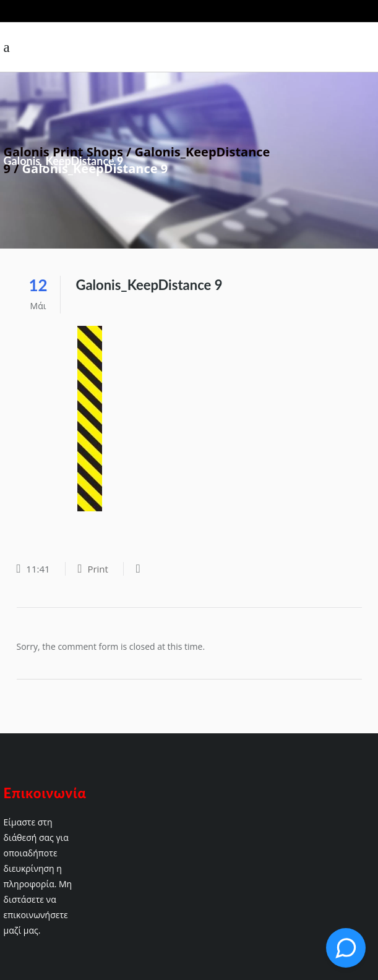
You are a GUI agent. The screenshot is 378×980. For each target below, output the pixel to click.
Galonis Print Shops (63, 152)
